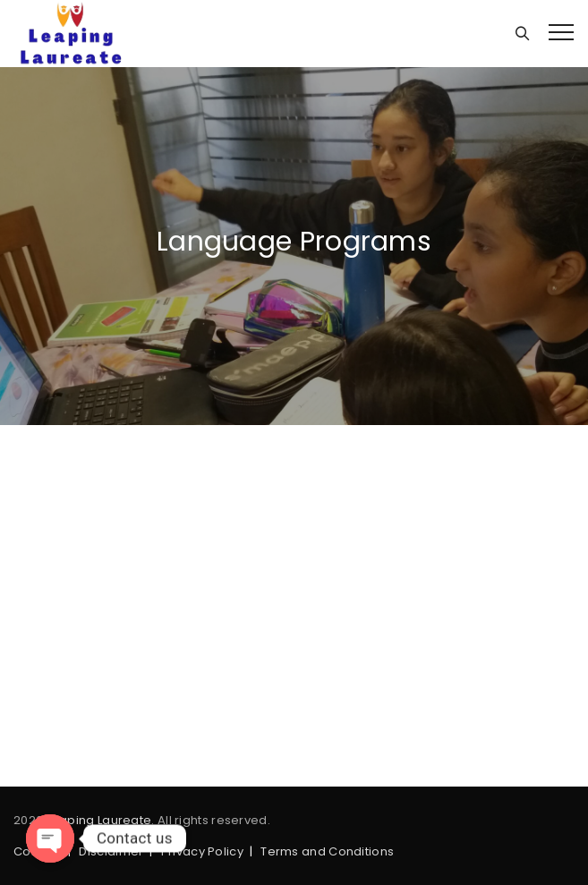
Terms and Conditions (327, 851)
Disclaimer (111, 851)
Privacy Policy (202, 851)
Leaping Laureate (99, 820)
